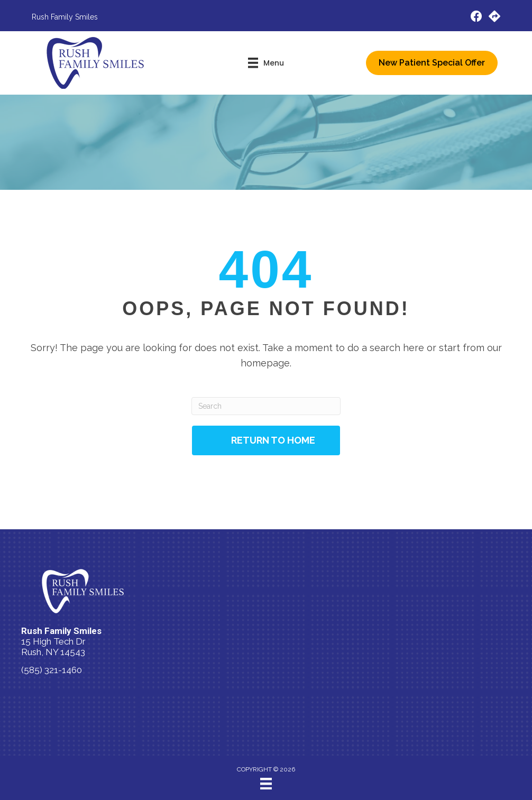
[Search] (266, 406)
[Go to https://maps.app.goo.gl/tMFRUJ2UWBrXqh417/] (494, 18)
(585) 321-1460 (52, 670)
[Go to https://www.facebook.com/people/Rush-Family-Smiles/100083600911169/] (476, 18)
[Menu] (266, 784)
